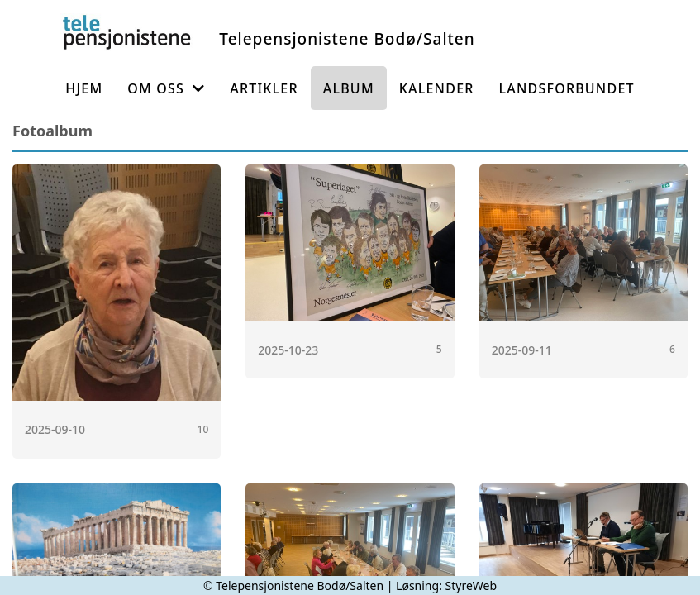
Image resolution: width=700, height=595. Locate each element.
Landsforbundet (567, 88)
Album (349, 88)
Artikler (264, 88)
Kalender (437, 88)
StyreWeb (471, 585)
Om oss (166, 88)
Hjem (84, 88)
